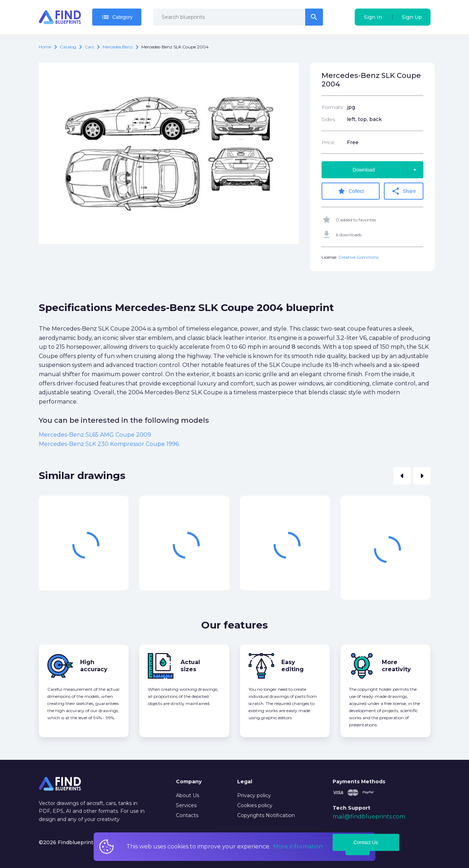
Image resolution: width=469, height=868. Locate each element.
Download (388, 170)
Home (45, 47)
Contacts (187, 815)
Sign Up (412, 17)
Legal (245, 782)
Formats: (333, 107)
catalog (68, 47)
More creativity (396, 666)
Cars (89, 47)
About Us (187, 795)
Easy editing (293, 666)
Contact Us (366, 842)
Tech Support (351, 808)
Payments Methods (359, 782)
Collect (351, 191)
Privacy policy (254, 795)
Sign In (373, 17)
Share (404, 191)
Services (186, 805)
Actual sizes (190, 666)
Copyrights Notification (266, 815)
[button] (402, 476)
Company (189, 782)
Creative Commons (358, 257)
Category (117, 17)
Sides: (329, 119)
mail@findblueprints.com (369, 817)
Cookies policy (255, 805)
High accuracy (94, 666)
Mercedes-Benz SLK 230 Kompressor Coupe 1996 (109, 444)
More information (298, 846)
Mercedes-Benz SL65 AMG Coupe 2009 (95, 435)
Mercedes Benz (118, 47)
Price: (329, 142)
